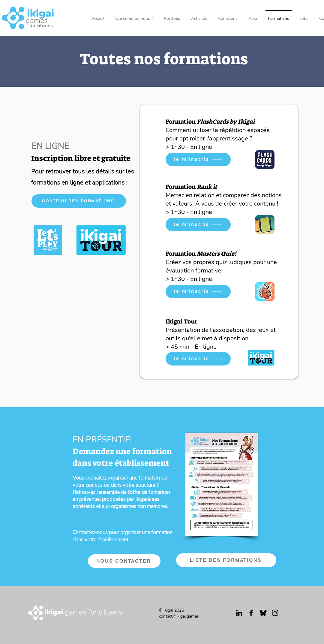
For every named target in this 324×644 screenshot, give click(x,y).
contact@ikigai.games (179, 616)
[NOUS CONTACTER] (124, 561)
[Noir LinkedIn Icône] (239, 613)
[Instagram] (275, 613)
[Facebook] (251, 613)
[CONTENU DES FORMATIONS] (79, 201)
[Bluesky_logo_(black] (263, 613)
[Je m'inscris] (198, 159)
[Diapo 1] (219, 368)
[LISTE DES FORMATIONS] (226, 560)
